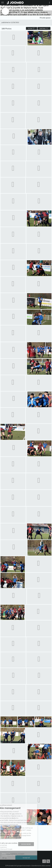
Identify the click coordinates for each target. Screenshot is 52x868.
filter (32, 28)
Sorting (44, 28)
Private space (45, 18)
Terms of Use (6, 853)
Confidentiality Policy (9, 855)
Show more (26, 844)
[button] (6, 857)
